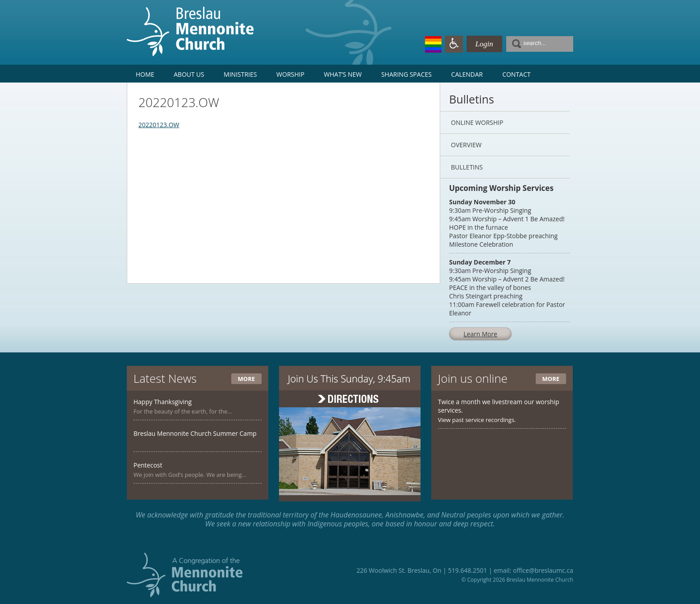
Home (145, 74)
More (246, 379)
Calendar (467, 74)
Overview (466, 145)
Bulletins (467, 167)
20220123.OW (159, 125)
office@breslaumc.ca (543, 570)
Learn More (480, 334)
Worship (290, 74)
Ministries (240, 74)
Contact (516, 74)
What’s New (343, 74)
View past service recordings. (477, 420)
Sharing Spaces (406, 74)
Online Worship (477, 122)
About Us (189, 74)
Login (484, 44)
